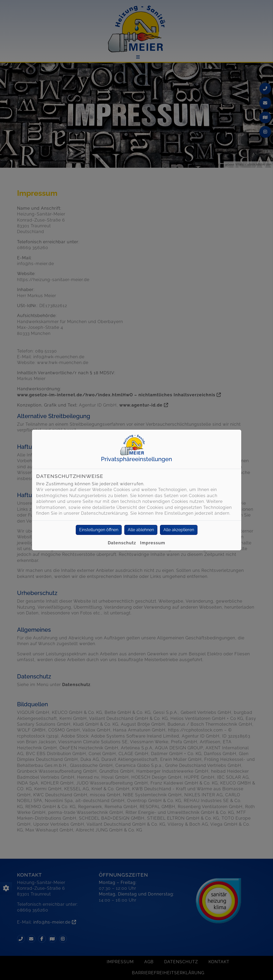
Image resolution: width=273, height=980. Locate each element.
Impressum (153, 543)
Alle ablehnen (141, 530)
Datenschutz (122, 543)
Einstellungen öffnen (99, 530)
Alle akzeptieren (179, 530)
